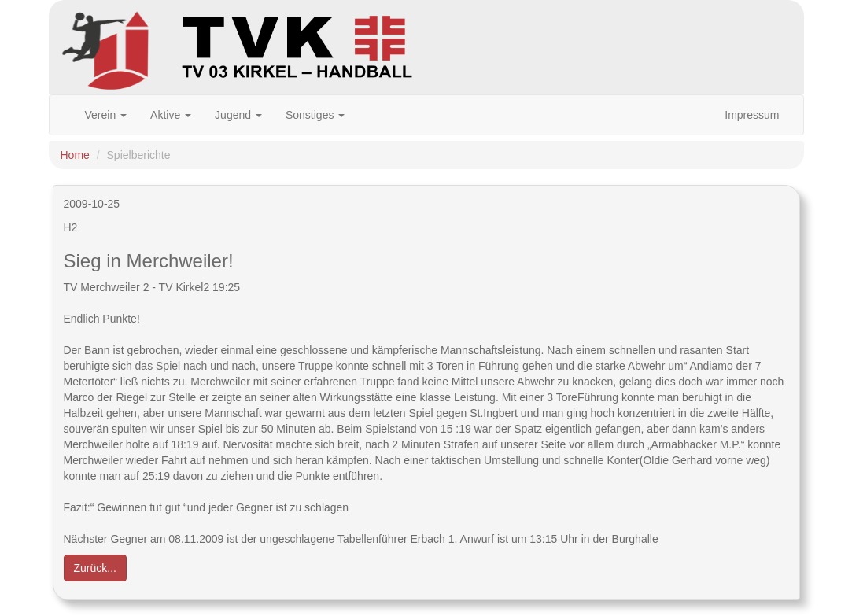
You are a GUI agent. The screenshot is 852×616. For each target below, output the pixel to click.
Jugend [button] (238, 115)
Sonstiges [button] (315, 115)
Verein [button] (106, 115)
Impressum (752, 115)
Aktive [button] (171, 115)
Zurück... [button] (95, 568)
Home (75, 155)
